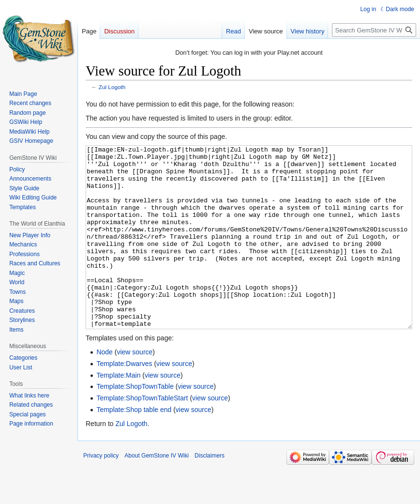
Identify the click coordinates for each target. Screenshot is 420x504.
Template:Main (118, 412)
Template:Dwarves (124, 400)
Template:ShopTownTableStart (142, 434)
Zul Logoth (112, 87)
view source (135, 388)
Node (104, 388)
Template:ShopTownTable (135, 423)
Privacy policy (101, 492)
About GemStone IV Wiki (157, 492)
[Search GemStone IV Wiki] (374, 30)
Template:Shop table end (134, 446)
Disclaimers (210, 492)
